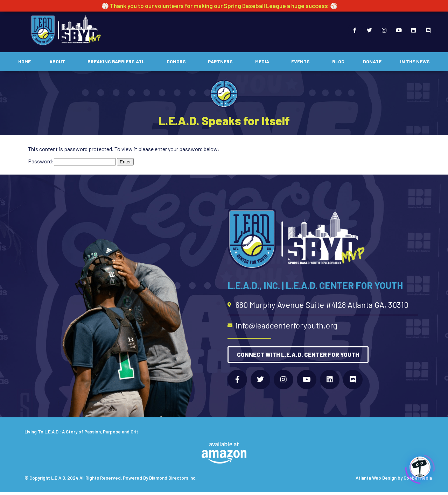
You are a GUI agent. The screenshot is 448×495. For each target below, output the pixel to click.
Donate (372, 61)
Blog (338, 61)
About (59, 62)
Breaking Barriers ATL (118, 62)
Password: (72, 161)
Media (264, 62)
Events (302, 62)
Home (24, 61)
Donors (178, 62)
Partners (222, 62)
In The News (415, 61)
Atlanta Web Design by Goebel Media (394, 478)
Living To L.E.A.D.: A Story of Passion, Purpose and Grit (81, 432)
